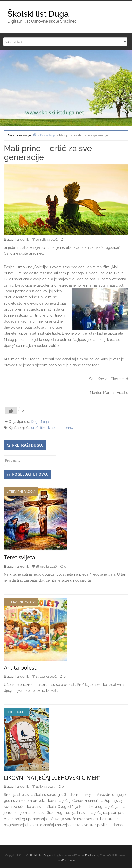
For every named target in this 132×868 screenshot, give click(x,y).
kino (51, 428)
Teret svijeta (19, 557)
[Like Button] (11, 411)
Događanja (40, 422)
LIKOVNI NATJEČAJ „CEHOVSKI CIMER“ (52, 777)
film (43, 428)
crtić (35, 428)
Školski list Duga (38, 14)
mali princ (65, 428)
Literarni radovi (21, 492)
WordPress (68, 860)
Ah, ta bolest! (21, 667)
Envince (90, 855)
